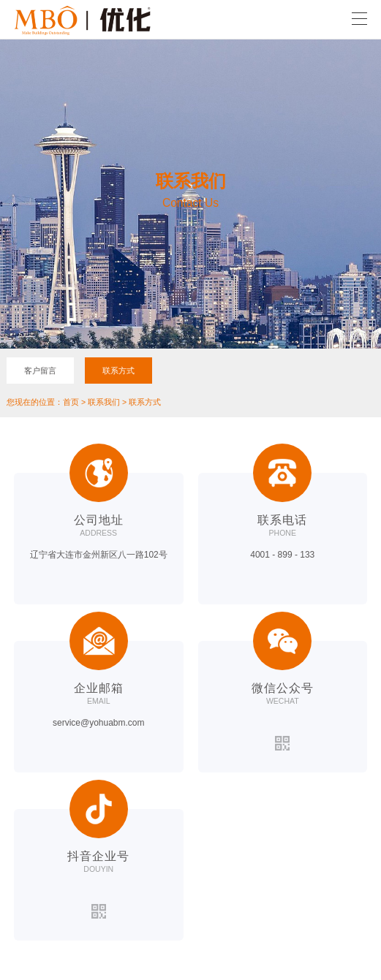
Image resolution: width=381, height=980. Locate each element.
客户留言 (40, 371)
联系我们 (104, 402)
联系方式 (118, 371)
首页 (71, 402)
